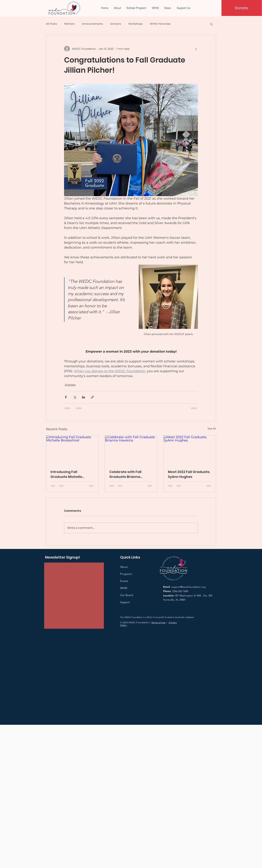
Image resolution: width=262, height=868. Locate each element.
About (124, 567)
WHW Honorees (160, 24)
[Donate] (242, 8)
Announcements (92, 24)
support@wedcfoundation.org (188, 587)
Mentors (69, 24)
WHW (124, 588)
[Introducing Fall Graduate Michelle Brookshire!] (72, 450)
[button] (211, 24)
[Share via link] (92, 397)
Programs (126, 574)
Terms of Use (158, 622)
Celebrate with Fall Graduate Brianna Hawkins (125, 474)
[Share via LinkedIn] (84, 397)
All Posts (51, 24)
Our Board (126, 595)
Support (125, 602)
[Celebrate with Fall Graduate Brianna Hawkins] (131, 450)
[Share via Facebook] (66, 397)
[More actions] (196, 49)
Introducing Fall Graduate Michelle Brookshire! (66, 474)
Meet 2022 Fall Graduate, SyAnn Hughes (189, 474)
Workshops (135, 24)
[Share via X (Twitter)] (75, 397)
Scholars (116, 24)
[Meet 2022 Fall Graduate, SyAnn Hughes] (190, 450)
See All (212, 429)
